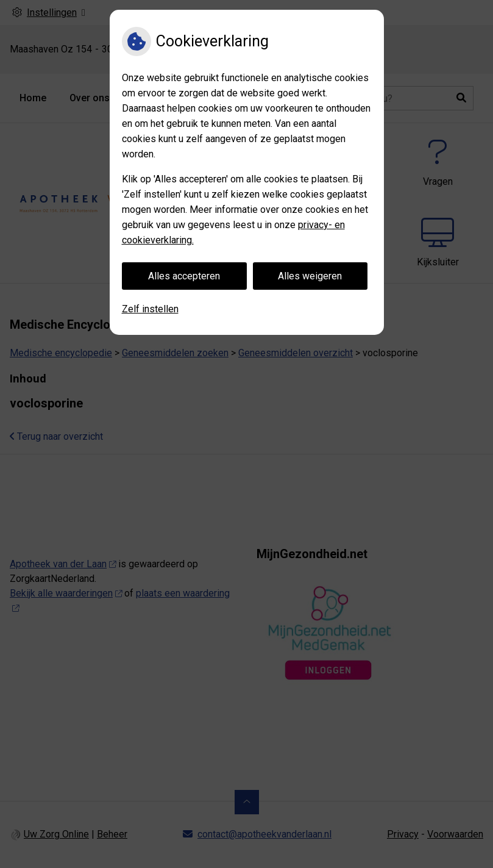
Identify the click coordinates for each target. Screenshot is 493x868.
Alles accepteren (184, 276)
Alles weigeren (310, 276)
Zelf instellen (150, 309)
